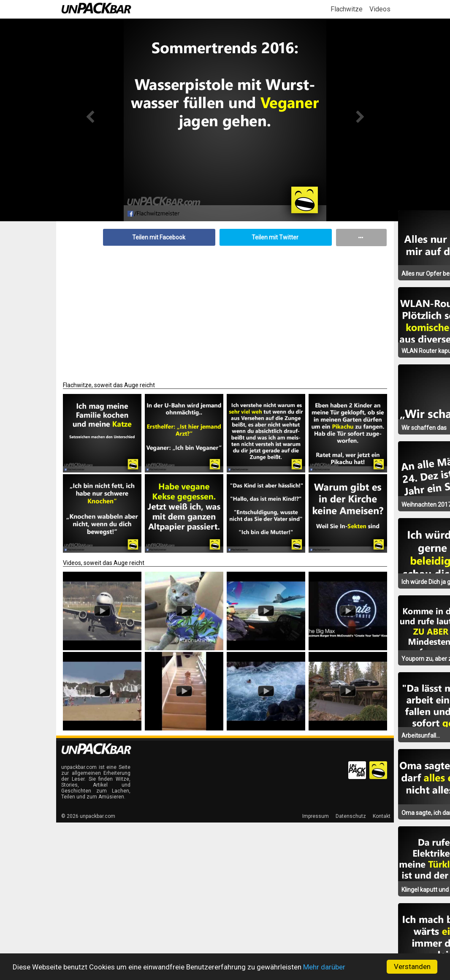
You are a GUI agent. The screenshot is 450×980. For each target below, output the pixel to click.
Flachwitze (347, 9)
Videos (380, 9)
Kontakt (382, 816)
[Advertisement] (225, 309)
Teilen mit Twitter (275, 237)
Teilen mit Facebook (159, 237)
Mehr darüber (324, 967)
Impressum (316, 816)
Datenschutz (351, 816)
